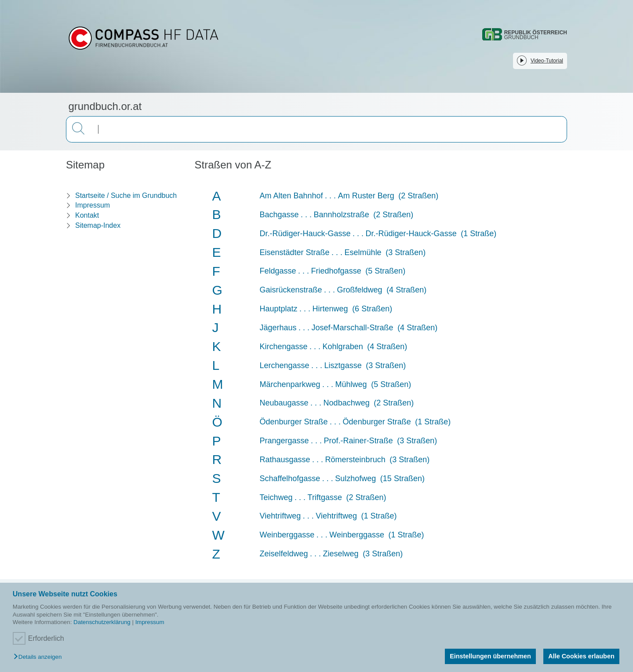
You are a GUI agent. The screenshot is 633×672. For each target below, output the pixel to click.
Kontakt (87, 215)
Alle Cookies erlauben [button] (581, 656)
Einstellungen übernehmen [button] (490, 656)
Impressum (150, 622)
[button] (40, 657)
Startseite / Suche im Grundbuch (126, 195)
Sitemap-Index (98, 225)
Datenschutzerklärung (102, 622)
